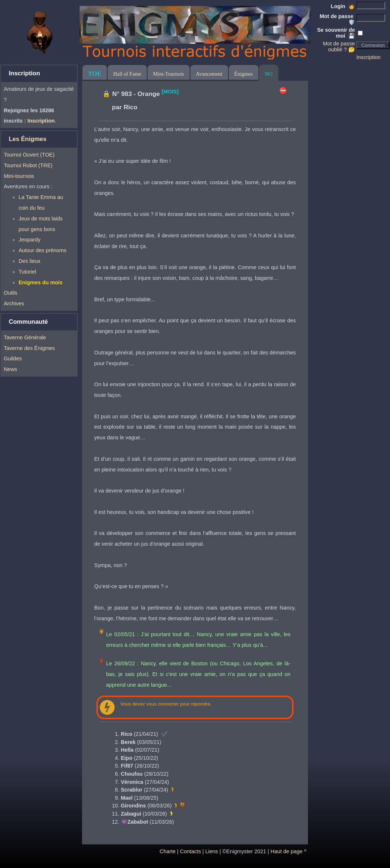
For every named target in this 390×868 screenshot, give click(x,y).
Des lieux (29, 261)
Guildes (13, 358)
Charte (168, 851)
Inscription (369, 57)
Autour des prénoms (43, 250)
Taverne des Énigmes (29, 348)
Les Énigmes (28, 139)
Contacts (191, 851)
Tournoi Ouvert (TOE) (29, 155)
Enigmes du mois (40, 282)
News (10, 369)
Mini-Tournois (169, 74)
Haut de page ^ (289, 851)
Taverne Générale (25, 337)
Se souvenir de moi (336, 33)
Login (343, 6)
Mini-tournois (19, 176)
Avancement (209, 74)
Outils (11, 293)
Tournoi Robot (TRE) (28, 165)
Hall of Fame (127, 74)
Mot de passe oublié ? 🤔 (339, 47)
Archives (14, 303)
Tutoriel (27, 272)
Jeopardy (29, 240)
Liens (211, 851)
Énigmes (244, 74)
